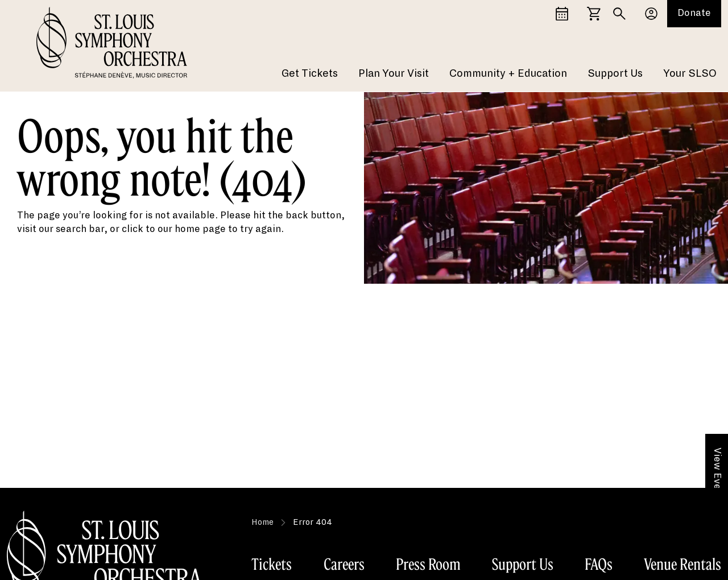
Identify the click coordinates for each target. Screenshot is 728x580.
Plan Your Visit (394, 74)
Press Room (428, 564)
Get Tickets (310, 74)
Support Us (615, 74)
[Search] (619, 14)
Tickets (272, 564)
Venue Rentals (682, 564)
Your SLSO (690, 74)
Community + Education (508, 74)
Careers (344, 564)
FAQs (599, 564)
